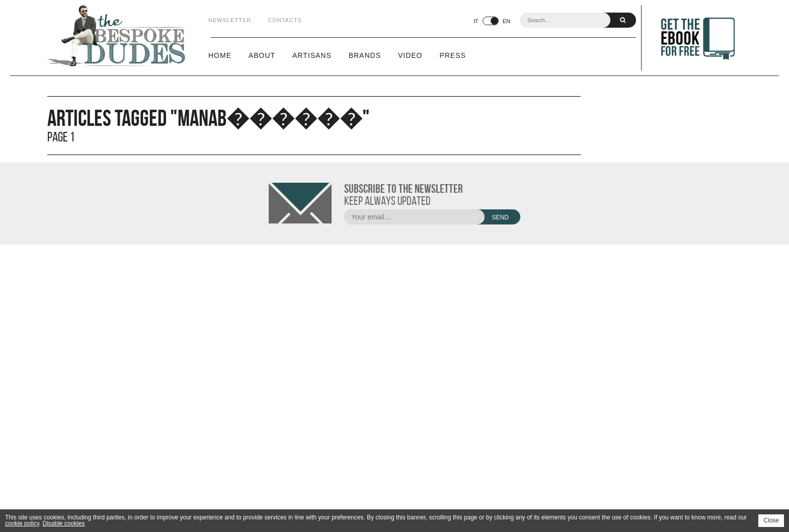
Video (410, 55)
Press (452, 55)
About (262, 55)
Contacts (285, 20)
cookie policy (22, 523)
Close (771, 520)
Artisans (312, 55)
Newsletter (230, 20)
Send (500, 217)
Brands (365, 55)
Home (220, 55)
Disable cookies (63, 523)
